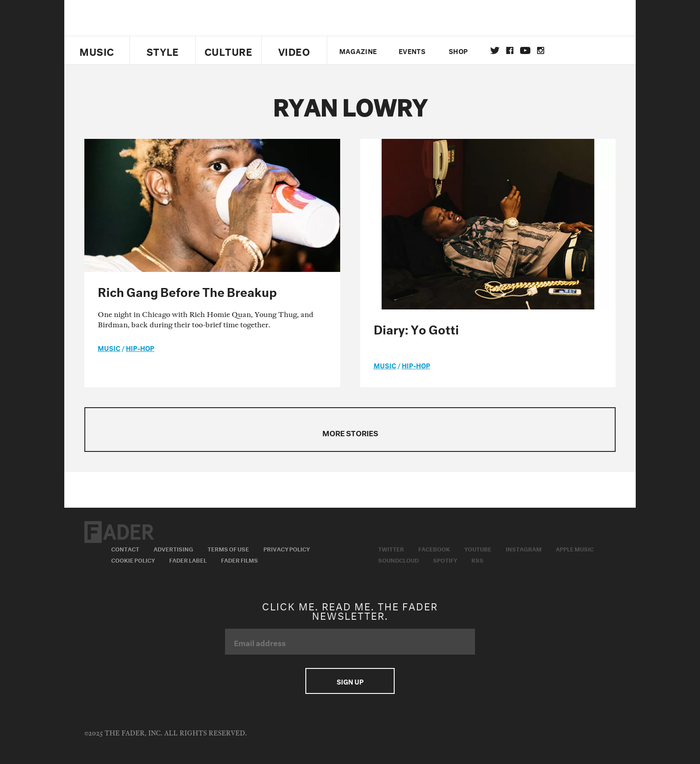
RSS (477, 559)
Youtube (478, 548)
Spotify (445, 559)
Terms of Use (228, 548)
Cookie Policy (133, 559)
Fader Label (188, 559)
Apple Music (575, 548)
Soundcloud (398, 559)
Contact (125, 548)
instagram (541, 50)
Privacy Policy (287, 548)
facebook (510, 50)
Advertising (173, 548)
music (109, 347)
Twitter (495, 50)
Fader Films (240, 559)
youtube (525, 50)
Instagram (524, 548)
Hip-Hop (140, 347)
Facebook (434, 548)
